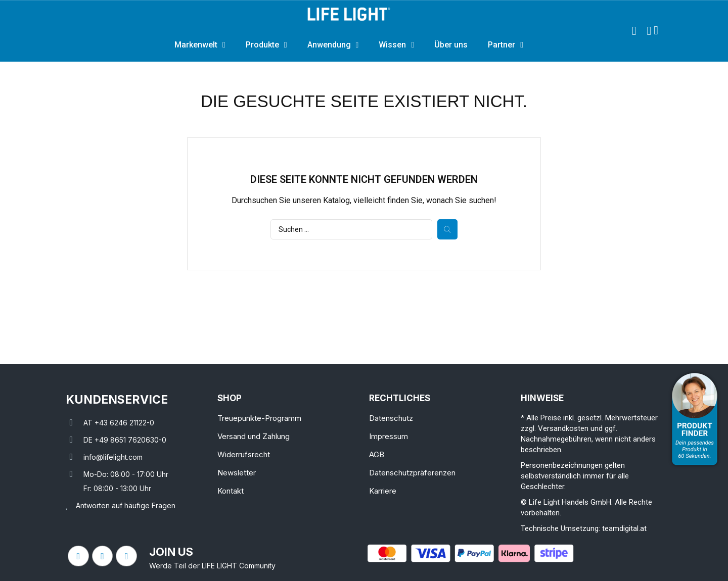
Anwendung (333, 45)
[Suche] (351, 229)
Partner (506, 45)
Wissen (396, 45)
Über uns (451, 45)
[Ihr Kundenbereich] (649, 31)
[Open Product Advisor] (695, 419)
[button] (634, 31)
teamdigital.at (624, 528)
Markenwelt (200, 45)
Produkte (266, 45)
